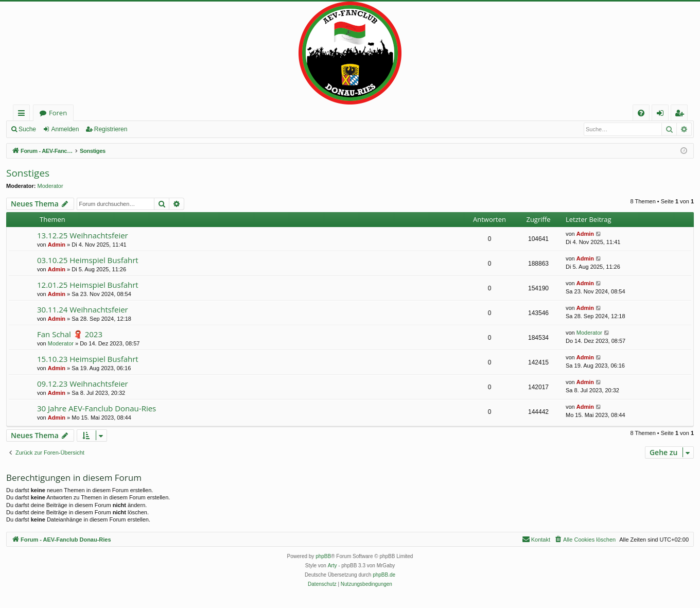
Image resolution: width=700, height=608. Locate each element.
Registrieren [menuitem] (681, 115)
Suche (27, 129)
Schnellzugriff (23, 115)
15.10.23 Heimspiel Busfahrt (88, 359)
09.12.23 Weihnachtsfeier (83, 384)
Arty (332, 566)
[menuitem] (641, 113)
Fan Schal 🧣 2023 (70, 334)
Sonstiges (28, 173)
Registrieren (111, 129)
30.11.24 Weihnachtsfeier (83, 309)
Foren (58, 113)
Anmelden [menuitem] (663, 115)
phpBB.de (384, 575)
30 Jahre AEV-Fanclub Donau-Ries (97, 408)
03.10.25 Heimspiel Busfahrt (88, 260)
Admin (57, 245)
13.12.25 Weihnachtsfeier (83, 235)
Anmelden (65, 129)
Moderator (50, 186)
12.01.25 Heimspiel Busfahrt (88, 285)
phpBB (323, 556)
